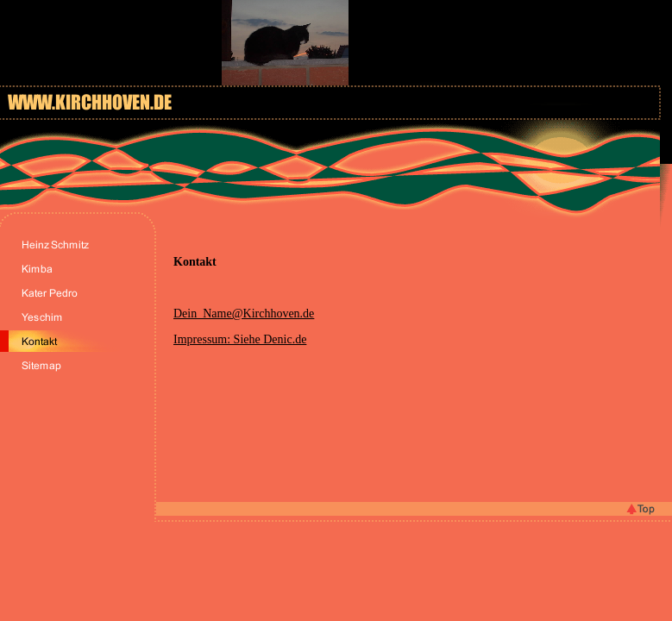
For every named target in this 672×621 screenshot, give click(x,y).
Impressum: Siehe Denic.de (240, 339)
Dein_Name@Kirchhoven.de (244, 314)
